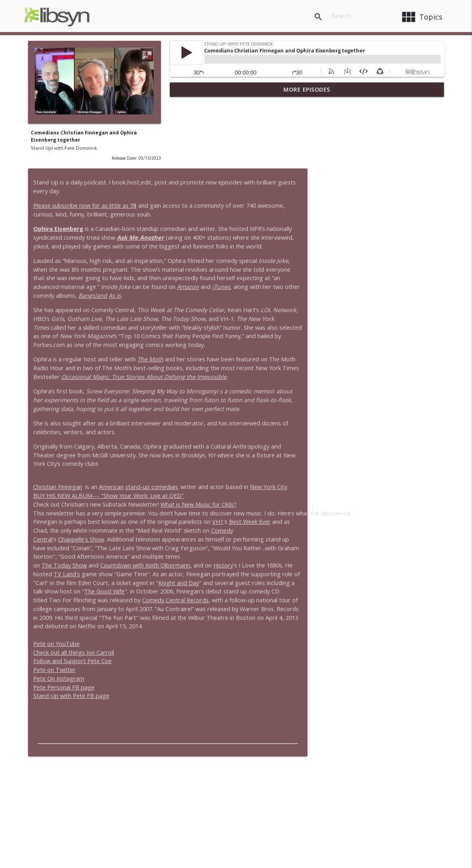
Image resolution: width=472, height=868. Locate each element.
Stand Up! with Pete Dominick (64, 148)
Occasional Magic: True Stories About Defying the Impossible (304, 308)
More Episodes (307, 89)
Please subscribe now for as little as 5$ (227, 137)
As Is (273, 227)
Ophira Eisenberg (200, 160)
